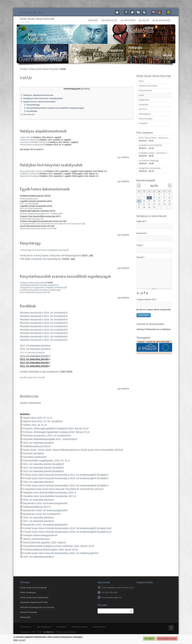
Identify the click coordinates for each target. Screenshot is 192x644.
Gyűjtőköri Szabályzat (30, 174)
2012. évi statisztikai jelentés (35, 363)
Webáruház (25, 617)
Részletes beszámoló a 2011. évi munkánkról (44, 336)
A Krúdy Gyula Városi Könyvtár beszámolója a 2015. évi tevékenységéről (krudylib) (66, 485)
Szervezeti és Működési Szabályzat (35, 142)
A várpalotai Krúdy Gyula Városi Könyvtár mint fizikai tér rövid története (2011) (52, 224)
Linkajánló (143, 123)
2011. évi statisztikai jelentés (35, 366)
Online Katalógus (28, 592)
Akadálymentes (169, 12)
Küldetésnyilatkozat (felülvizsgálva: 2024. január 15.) (51, 550)
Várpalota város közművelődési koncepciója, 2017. (50, 496)
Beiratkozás (29, 114)
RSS (144, 12)
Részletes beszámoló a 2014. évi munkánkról (44, 326)
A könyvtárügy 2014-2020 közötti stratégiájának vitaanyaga (44, 250)
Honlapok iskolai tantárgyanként (34, 283)
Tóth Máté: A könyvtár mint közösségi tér (42, 259)
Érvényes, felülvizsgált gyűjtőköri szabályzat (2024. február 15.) (56, 428)
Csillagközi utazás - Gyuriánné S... (154, 153)
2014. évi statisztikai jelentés (35, 356)
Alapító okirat (26, 137)
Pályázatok (144, 105)
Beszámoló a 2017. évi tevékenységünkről (45, 525)
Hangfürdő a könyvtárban (150, 168)
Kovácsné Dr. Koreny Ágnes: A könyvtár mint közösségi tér (50, 256)
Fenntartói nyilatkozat (29, 140)
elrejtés (85, 89)
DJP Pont (143, 109)
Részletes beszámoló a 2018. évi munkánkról (44, 313)
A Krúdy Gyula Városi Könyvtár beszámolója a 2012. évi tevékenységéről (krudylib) (66, 478)
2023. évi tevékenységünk (31, 208)
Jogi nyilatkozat (44, 627)
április (154, 185)
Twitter (132, 12)
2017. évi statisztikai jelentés (35, 346)
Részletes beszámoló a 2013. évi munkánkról (44, 330)
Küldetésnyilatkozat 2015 (37, 446)
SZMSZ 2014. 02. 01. (35, 425)
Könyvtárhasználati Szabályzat (33, 171)
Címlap (117, 12)
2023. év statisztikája (29, 204)
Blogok (144, 20)
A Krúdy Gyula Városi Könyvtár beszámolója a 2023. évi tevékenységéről (61, 553)
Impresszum (26, 627)
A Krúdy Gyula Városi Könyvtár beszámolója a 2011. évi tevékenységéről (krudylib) (66, 475)
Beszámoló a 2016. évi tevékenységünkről (45, 510)
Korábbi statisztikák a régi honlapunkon (40, 372)
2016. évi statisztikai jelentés (35, 349)
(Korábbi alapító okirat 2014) (32, 377)
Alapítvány (128, 20)
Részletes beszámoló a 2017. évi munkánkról (44, 316)
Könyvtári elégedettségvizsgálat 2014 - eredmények (41, 214)
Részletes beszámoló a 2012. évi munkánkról (44, 333)
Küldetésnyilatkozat (29, 199)
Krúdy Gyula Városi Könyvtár (37, 19)
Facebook (126, 12)
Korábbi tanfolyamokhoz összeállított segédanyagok (40, 290)
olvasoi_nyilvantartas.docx (36, 539)
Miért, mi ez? (19, 640)
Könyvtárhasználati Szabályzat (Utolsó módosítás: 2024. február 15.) (59, 546)
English (153, 12)
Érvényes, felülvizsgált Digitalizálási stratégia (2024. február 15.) (56, 432)
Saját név (141, 221)
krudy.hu (31, 12)
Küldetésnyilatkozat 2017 (37, 507)
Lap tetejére (123, 157)
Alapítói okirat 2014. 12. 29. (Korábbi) (43, 421)
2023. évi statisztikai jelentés (38, 557)
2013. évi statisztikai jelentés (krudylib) (43, 471)
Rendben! (149, 639)
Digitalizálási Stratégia (30, 176)
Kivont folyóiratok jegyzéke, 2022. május (44, 542)
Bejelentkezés (161, 20)
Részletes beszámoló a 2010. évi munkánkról (44, 340)
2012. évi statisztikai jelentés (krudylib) (43, 468)
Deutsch (159, 12)
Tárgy (140, 245)
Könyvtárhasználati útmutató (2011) (35, 292)
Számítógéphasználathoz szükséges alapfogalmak (39, 285)
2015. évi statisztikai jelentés (32, 353)
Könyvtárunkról (145, 91)
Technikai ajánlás (79, 627)
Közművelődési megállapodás (33, 145)
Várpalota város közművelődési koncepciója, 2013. (50, 493)
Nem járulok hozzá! (167, 639)
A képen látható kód (146, 300)
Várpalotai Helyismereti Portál (34, 602)
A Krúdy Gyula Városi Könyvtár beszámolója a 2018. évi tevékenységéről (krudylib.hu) (67, 532)
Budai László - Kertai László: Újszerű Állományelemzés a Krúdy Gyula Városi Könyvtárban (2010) (73, 450)
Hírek (141, 81)
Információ (109, 20)
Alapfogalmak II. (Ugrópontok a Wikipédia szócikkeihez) (43, 287)
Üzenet (140, 257)
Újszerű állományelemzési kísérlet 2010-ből (38, 228)
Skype (138, 12)
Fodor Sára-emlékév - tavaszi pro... (154, 138)
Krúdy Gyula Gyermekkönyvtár (34, 597)
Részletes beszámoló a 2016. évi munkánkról (44, 319)
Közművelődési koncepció (31, 219)
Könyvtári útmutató (34, 453)
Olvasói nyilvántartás (30, 403)
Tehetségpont (145, 114)
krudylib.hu (49, 632)
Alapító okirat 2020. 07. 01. (37, 418)
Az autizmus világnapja (149, 161)
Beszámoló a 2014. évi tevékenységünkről (45, 503)
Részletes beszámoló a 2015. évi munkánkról (44, 323)
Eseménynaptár (146, 119)
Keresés (93, 20)
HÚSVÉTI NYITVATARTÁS (150, 145)
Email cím (142, 233)
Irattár (141, 95)
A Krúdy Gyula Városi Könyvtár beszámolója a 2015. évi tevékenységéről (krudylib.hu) (67, 528)
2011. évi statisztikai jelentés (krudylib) (43, 464)
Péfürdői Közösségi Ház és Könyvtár (37, 607)
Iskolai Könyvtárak (28, 612)
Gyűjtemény (144, 100)
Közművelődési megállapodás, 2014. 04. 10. (46, 461)
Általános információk (148, 86)
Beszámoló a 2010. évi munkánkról (42, 514)
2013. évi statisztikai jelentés (35, 359)
